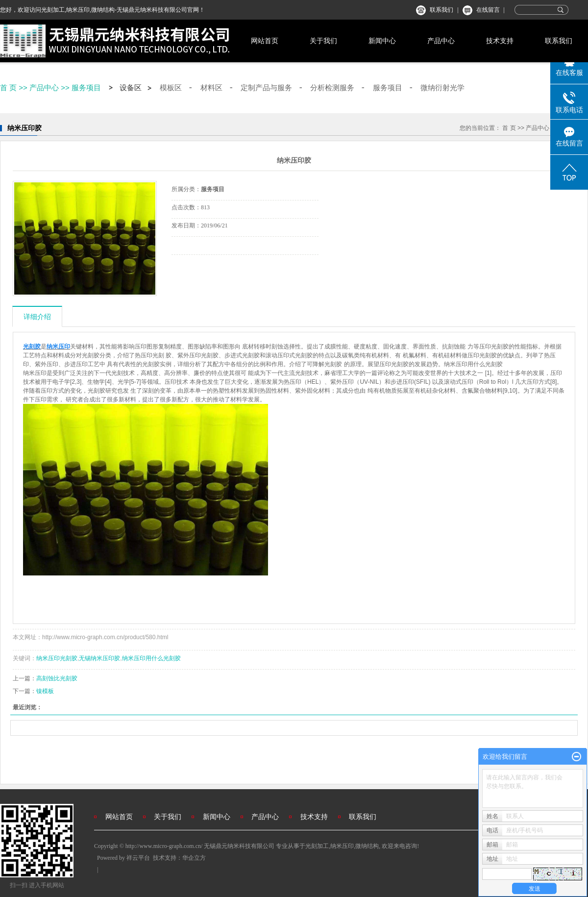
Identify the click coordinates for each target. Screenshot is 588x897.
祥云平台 (138, 858)
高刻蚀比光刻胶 (57, 678)
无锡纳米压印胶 (99, 658)
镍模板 (45, 691)
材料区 (211, 88)
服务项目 (86, 87)
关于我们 (323, 41)
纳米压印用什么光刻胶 (151, 658)
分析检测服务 (332, 88)
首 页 (8, 87)
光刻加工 (317, 846)
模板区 (171, 88)
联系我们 (441, 10)
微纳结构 (367, 846)
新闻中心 (382, 41)
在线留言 (488, 10)
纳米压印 (342, 846)
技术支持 (500, 41)
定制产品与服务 (266, 88)
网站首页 (265, 41)
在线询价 (199, 268)
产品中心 (441, 41)
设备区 (131, 88)
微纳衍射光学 (442, 88)
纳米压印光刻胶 (57, 658)
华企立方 (194, 858)
